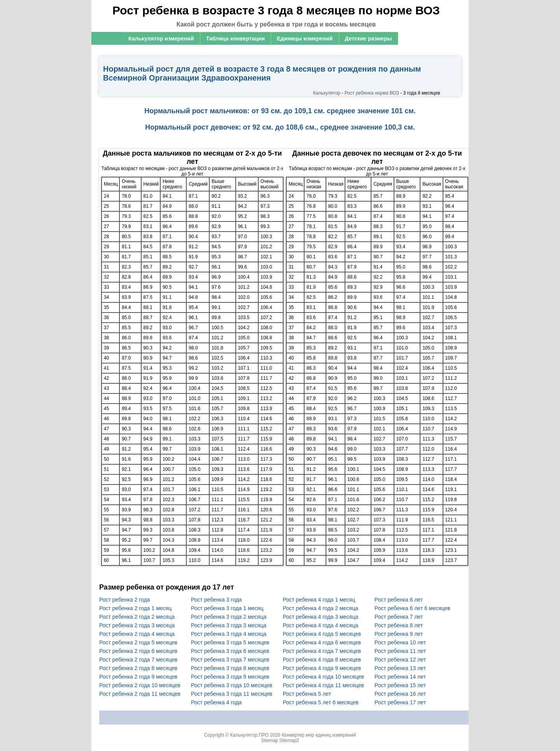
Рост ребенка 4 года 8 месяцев (322, 660)
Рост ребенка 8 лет (399, 625)
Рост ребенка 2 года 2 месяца (137, 617)
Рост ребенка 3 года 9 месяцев (230, 677)
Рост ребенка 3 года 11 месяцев (232, 694)
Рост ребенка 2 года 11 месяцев (140, 694)
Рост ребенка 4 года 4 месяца (320, 625)
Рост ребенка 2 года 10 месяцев (140, 685)
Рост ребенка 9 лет (399, 634)
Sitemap (269, 740)
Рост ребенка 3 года (216, 600)
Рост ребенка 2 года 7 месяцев (138, 660)
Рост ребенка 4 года (216, 702)
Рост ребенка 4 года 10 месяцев (323, 677)
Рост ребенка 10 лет (400, 642)
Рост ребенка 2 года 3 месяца (137, 625)
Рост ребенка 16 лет (400, 694)
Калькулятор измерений (161, 39)
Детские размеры (368, 39)
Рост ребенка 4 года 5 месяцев (322, 634)
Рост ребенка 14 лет (400, 677)
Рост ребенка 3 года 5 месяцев (230, 642)
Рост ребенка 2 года (125, 600)
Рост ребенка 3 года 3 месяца (229, 625)
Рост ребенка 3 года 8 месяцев (230, 668)
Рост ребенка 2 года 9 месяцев (138, 677)
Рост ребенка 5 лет (307, 694)
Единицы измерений (305, 39)
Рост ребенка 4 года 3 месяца (320, 617)
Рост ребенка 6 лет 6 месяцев (412, 608)
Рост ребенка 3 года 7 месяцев (230, 660)
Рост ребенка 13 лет (400, 668)
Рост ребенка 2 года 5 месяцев (138, 642)
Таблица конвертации (235, 39)
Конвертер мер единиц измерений (319, 735)
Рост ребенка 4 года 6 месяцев (322, 642)
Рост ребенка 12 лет (400, 660)
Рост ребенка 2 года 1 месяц (135, 608)
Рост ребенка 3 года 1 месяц (227, 608)
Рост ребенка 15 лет (400, 685)
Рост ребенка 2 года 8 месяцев (138, 668)
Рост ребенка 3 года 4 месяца (229, 634)
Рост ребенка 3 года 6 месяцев (230, 651)
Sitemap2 (289, 740)
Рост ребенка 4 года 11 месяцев (323, 685)
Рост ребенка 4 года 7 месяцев (322, 651)
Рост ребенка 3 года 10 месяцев (232, 685)
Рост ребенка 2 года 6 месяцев (138, 651)
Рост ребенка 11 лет (400, 651)
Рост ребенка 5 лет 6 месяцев (321, 702)
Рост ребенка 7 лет (399, 617)
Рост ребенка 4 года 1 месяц (319, 600)
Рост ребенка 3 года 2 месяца (229, 617)
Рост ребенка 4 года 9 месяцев (322, 668)
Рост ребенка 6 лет (399, 600)
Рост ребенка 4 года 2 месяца (320, 608)
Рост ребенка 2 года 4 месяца (137, 634)
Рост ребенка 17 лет (400, 702)
